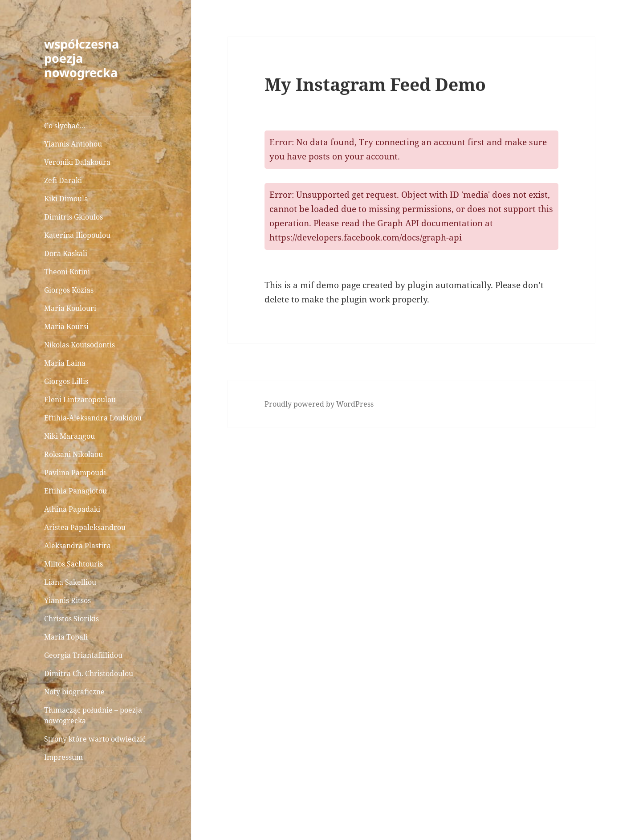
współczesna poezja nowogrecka (81, 58)
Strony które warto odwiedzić (95, 739)
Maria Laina (65, 363)
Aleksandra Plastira (77, 546)
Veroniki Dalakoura (77, 162)
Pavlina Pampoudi (75, 473)
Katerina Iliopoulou (77, 235)
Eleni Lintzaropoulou (80, 400)
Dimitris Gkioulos (73, 217)
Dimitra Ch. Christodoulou (89, 673)
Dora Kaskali (66, 253)
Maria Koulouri (70, 308)
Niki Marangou (69, 436)
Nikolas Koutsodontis (79, 345)
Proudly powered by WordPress (319, 404)
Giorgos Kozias (69, 290)
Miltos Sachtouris (73, 564)
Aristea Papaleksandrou (85, 527)
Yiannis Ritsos (67, 600)
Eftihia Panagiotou (75, 491)
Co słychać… (65, 126)
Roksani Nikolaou (73, 454)
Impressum (63, 757)
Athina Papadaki (72, 509)
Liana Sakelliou (70, 582)
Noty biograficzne (74, 692)
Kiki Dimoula (66, 199)
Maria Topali (66, 637)
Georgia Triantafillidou (83, 655)
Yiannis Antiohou (73, 144)
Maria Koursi (66, 326)
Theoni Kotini (67, 272)
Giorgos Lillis (66, 381)
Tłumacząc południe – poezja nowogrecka (93, 715)
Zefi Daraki (63, 180)
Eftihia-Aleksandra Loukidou (94, 418)
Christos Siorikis (71, 619)
